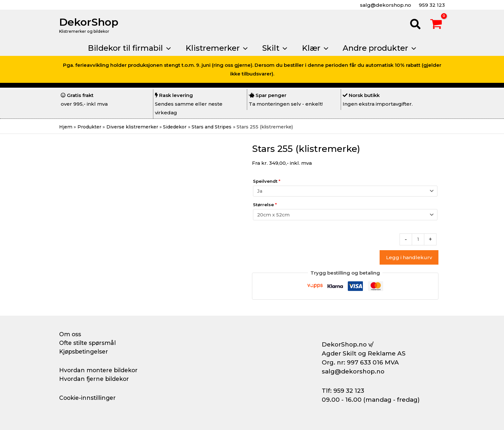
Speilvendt (267, 181)
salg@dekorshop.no (385, 5)
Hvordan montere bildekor (100, 370)
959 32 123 (431, 5)
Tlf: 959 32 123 (343, 391)
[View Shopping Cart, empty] (436, 25)
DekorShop (89, 22)
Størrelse (265, 205)
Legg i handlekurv (409, 259)
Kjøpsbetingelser (85, 352)
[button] (416, 25)
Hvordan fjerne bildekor (95, 379)
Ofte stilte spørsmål (89, 343)
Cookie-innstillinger (88, 398)
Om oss (70, 334)
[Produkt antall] (418, 241)
